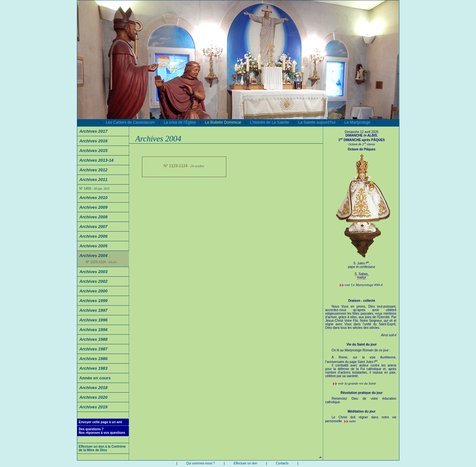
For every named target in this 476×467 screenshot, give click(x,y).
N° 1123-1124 (102, 262)
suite (353, 421)
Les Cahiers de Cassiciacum (130, 122)
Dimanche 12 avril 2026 (362, 132)
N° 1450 (95, 189)
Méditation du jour (362, 411)
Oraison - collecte (362, 301)
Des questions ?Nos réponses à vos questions (102, 431)
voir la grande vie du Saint (357, 383)
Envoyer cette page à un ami (101, 422)
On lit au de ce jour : (361, 365)
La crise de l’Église (180, 122)
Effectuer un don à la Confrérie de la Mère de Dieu (102, 448)
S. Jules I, (362, 267)
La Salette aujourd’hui (317, 122)
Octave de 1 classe (362, 144)
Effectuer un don (245, 463)
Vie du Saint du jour (362, 344)
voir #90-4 (364, 285)
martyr (361, 277)
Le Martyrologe (357, 122)
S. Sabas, (362, 274)
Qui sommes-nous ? (200, 463)
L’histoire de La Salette (270, 122)
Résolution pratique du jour (362, 393)
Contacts (282, 463)
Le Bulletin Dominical (223, 122)
